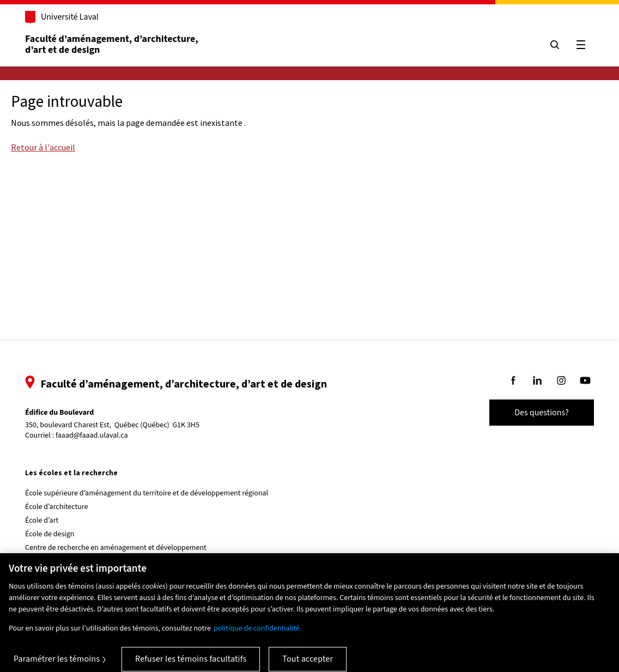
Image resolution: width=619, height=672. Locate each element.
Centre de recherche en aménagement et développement (116, 548)
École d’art (42, 520)
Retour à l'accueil (43, 147)
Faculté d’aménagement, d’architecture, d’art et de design (113, 44)
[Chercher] (555, 45)
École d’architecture (57, 507)
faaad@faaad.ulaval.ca (92, 435)
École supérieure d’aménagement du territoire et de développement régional (147, 493)
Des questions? (542, 413)
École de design (50, 534)
